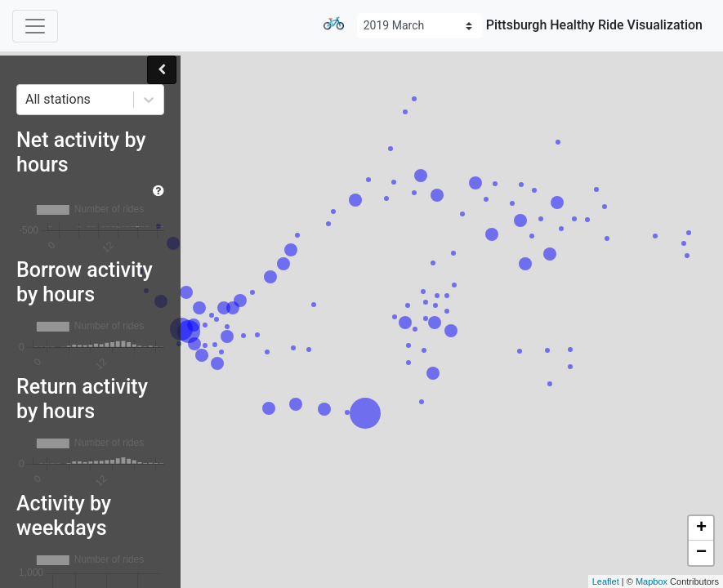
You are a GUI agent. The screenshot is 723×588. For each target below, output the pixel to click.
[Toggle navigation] (35, 26)
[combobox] (27, 100)
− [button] (701, 553)
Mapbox (652, 581)
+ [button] (701, 528)
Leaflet (606, 581)
